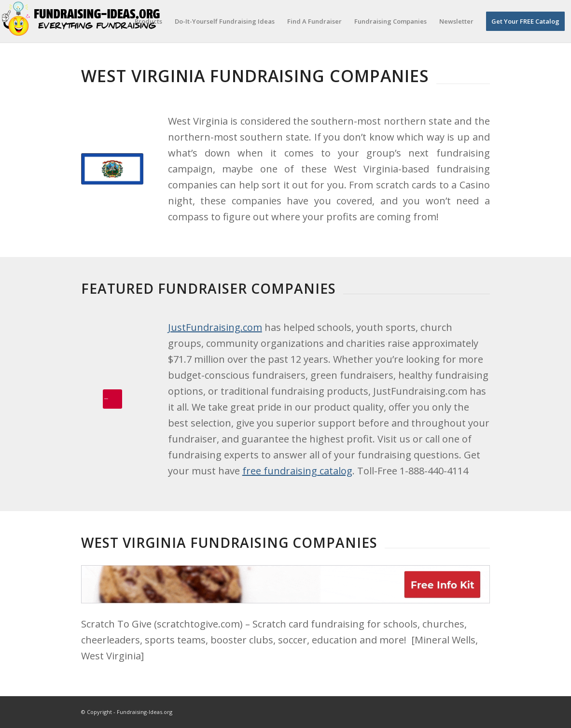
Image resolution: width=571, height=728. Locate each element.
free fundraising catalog (297, 471)
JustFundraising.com (215, 327)
